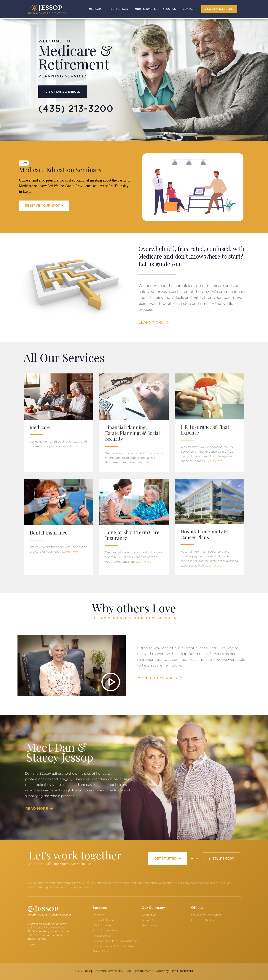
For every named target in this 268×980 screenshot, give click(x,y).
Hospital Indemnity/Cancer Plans (113, 946)
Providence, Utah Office (206, 915)
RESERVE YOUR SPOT (44, 206)
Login (31, 944)
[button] (145, 9)
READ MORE (39, 809)
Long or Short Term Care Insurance (115, 941)
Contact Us (149, 915)
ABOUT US (169, 9)
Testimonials (150, 925)
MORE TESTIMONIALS (160, 678)
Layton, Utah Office (204, 920)
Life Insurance (102, 925)
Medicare (98, 915)
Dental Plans (101, 951)
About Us (148, 920)
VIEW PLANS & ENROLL (219, 9)
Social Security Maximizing (110, 930)
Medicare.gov (218, 883)
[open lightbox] (72, 666)
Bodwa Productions (181, 971)
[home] (47, 9)
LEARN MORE (154, 322)
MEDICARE (96, 9)
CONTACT (189, 9)
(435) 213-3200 (222, 859)
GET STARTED (168, 858)
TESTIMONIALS (119, 9)
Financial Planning (104, 920)
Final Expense (101, 936)
